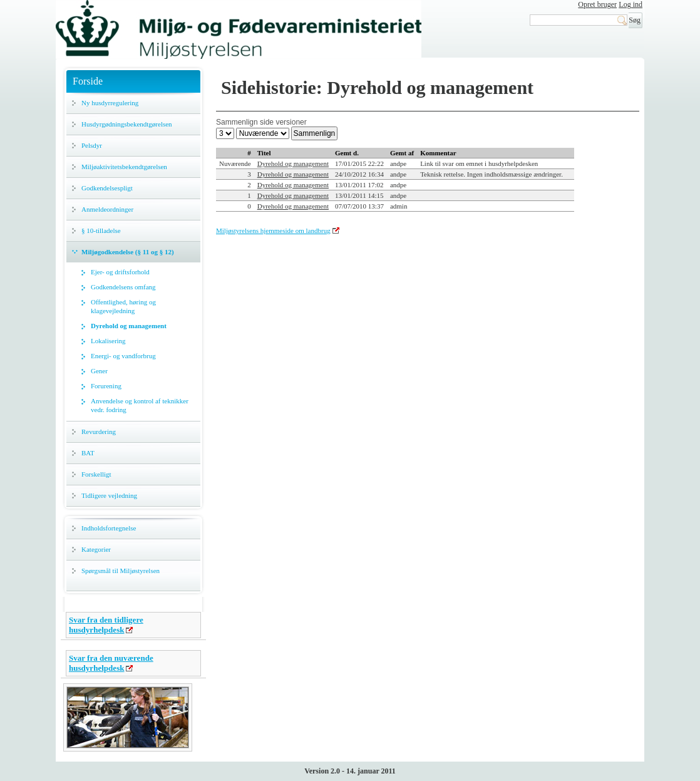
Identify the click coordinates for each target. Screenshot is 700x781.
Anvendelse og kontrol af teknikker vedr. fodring (140, 405)
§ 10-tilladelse (101, 230)
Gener (99, 371)
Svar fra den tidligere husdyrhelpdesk (106, 625)
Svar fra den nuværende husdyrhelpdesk (111, 663)
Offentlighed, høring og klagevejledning (123, 306)
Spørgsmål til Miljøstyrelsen (121, 571)
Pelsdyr (92, 145)
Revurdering (99, 432)
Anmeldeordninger (107, 209)
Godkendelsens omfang (123, 287)
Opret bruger (597, 4)
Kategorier (96, 549)
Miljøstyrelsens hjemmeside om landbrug (273, 230)
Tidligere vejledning (109, 495)
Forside (88, 81)
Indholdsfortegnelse (109, 528)
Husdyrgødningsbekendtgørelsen (127, 124)
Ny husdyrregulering (110, 103)
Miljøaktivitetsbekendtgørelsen (124, 167)
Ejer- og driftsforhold (120, 272)
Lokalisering (108, 341)
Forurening (106, 386)
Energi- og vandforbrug (123, 356)
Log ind (631, 4)
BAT (88, 453)
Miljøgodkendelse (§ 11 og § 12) (128, 252)
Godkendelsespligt (107, 188)
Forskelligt (96, 474)
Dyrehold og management (129, 326)
